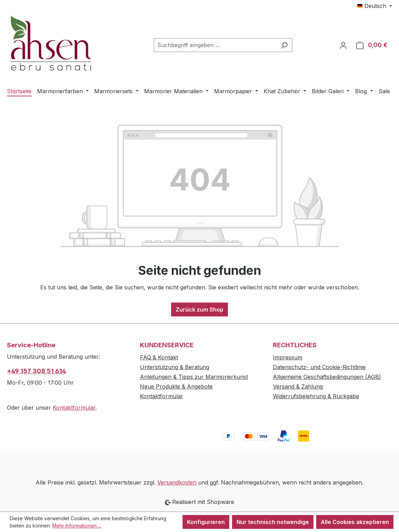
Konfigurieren (206, 522)
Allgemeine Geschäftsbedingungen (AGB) (327, 377)
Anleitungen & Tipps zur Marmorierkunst (194, 377)
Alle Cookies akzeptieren (355, 522)
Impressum (288, 357)
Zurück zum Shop (199, 309)
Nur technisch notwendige (273, 522)
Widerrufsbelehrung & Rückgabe (316, 396)
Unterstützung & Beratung (175, 367)
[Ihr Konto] (343, 45)
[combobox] (215, 45)
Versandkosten (177, 482)
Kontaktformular (74, 408)
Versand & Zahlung (298, 386)
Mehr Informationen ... (77, 526)
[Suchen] (284, 45)
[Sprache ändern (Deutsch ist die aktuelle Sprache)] (375, 6)
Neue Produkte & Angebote (176, 386)
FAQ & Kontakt (159, 357)
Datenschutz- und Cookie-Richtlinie (319, 367)
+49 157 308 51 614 (37, 371)
